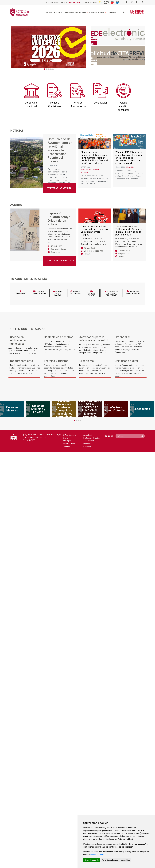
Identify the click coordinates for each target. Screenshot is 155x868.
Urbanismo (87, 361)
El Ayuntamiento (56, 13)
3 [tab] (49, 69)
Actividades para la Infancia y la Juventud (94, 339)
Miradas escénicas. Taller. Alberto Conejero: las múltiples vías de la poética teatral (129, 235)
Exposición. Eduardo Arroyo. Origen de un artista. (59, 219)
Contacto (87, 447)
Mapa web (87, 444)
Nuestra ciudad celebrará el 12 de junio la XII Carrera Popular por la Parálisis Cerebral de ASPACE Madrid (94, 162)
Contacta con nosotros (59, 337)
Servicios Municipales (78, 13)
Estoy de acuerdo (92, 860)
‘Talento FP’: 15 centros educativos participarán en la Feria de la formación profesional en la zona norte (129, 162)
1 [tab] (45, 69)
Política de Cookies (98, 854)
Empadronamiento (21, 361)
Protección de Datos (92, 438)
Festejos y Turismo (56, 361)
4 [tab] (51, 69)
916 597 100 (74, 2)
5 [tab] (53, 69)
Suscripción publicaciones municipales (17, 340)
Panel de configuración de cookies (118, 860)
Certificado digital (126, 361)
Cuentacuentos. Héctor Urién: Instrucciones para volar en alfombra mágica (95, 235)
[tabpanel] (48, 47)
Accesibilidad (89, 441)
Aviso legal (88, 435)
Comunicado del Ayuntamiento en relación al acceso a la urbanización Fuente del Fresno (60, 151)
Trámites (114, 13)
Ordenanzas (123, 337)
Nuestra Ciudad (99, 13)
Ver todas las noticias (59, 189)
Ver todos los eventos (59, 261)
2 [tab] (47, 69)
